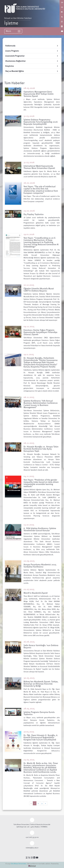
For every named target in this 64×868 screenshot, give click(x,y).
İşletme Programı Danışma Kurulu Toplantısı (39, 713)
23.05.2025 (29, 759)
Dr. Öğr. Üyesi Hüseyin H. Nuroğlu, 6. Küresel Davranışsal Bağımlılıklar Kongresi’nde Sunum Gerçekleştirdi (41, 737)
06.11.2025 (29, 397)
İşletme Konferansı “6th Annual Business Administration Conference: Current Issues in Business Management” (41, 404)
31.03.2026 (29, 116)
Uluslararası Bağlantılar (32, 61)
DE (62, 7)
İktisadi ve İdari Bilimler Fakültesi (20, 18)
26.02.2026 (29, 183)
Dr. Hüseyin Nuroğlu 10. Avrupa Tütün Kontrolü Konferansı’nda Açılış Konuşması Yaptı (41, 449)
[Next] (45, 803)
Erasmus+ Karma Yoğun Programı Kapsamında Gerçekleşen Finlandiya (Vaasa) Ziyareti (40, 332)
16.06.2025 (29, 642)
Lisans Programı (32, 51)
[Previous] (31, 803)
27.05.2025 (29, 732)
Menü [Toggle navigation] (13, 31)
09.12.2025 (29, 326)
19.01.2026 (29, 234)
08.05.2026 (29, 88)
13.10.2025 (29, 525)
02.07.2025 (29, 589)
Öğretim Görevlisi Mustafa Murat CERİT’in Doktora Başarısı (39, 290)
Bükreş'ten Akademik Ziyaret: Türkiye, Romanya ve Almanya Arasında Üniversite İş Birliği (41, 684)
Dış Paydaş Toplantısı (34, 214)
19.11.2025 (29, 354)
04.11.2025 (29, 476)
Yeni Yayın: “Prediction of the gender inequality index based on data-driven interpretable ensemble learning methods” (41, 483)
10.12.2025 (29, 285)
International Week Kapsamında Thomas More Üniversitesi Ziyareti (39, 167)
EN (62, 2)
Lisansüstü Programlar (32, 56)
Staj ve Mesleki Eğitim (32, 71)
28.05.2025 (29, 708)
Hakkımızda (32, 46)
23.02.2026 (29, 211)
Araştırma (32, 66)
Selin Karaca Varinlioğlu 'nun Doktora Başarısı (41, 646)
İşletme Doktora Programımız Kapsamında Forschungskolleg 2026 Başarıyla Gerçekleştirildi (41, 122)
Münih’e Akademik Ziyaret (36, 593)
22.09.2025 (29, 561)
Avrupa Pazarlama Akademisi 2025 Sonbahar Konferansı (40, 565)
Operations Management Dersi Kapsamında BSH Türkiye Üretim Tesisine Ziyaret (39, 94)
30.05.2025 (29, 678)
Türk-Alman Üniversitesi (19, 864)
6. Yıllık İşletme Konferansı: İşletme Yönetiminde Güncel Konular (40, 529)
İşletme (11, 23)
